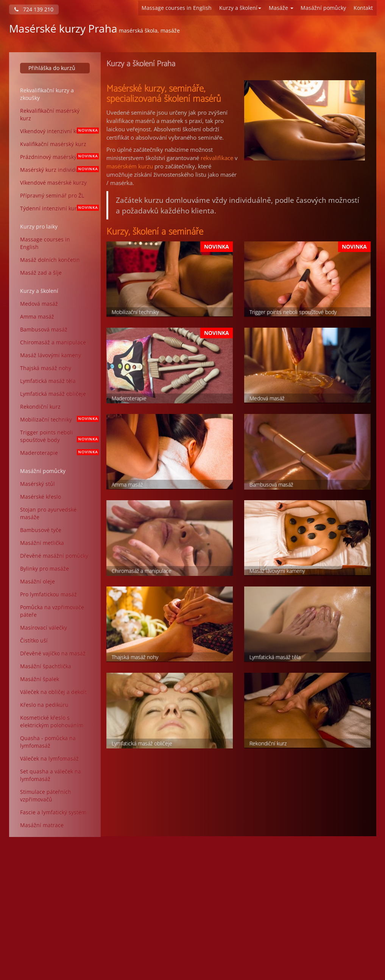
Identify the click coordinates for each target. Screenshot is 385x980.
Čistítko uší (34, 640)
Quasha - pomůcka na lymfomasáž (48, 742)
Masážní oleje (37, 581)
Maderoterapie (58, 453)
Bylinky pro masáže (44, 569)
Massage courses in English (177, 8)
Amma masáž (37, 317)
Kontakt (363, 8)
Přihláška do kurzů (52, 68)
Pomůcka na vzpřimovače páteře (52, 611)
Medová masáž (39, 304)
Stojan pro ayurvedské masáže (48, 513)
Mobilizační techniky (58, 419)
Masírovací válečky (44, 628)
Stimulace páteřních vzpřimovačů (46, 796)
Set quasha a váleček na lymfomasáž (51, 775)
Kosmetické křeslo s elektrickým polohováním (52, 721)
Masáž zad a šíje (41, 273)
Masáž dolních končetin (50, 260)
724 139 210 (34, 9)
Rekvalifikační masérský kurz (50, 114)
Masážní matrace (42, 825)
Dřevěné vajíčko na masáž (53, 653)
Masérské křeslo (41, 497)
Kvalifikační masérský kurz (53, 144)
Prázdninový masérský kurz (58, 157)
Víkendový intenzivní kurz (58, 131)
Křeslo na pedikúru (44, 705)
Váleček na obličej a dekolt (53, 692)
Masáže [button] (281, 8)
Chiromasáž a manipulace (53, 342)
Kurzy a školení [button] (240, 8)
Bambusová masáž (44, 329)
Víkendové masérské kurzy (53, 183)
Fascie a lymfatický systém (53, 812)
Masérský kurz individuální (58, 170)
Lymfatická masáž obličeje (53, 394)
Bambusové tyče (41, 530)
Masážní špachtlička (46, 666)
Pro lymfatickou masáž (48, 594)
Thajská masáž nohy (46, 368)
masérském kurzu (130, 166)
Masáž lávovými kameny (51, 355)
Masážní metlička (42, 543)
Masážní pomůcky (323, 8)
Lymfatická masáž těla (48, 381)
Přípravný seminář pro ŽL (52, 195)
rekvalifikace (217, 158)
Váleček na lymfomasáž (49, 758)
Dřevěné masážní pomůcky (54, 556)
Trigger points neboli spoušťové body (58, 436)
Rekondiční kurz (40, 407)
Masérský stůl (37, 484)
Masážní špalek (40, 679)
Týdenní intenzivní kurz (58, 208)
